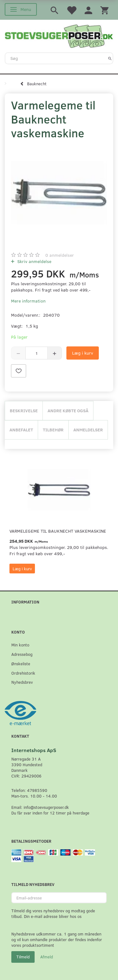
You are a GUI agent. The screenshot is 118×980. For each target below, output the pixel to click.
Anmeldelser (88, 430)
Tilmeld (23, 957)
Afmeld (47, 957)
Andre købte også (68, 411)
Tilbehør (53, 430)
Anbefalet (21, 430)
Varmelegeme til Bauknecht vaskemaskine (58, 531)
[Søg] (110, 58)
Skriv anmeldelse (34, 261)
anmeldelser (60, 255)
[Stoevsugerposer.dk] (59, 35)
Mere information (28, 301)
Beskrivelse (24, 411)
